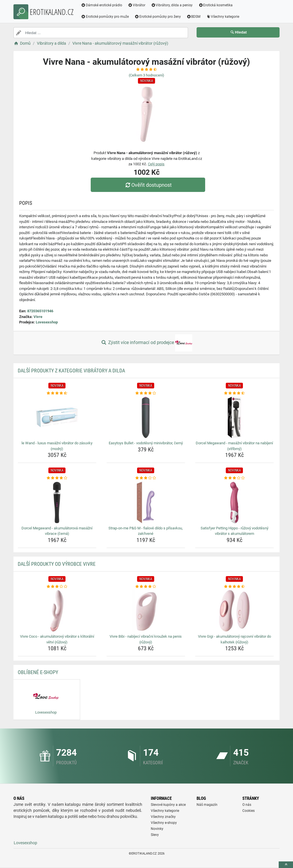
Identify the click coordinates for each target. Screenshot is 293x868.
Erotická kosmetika (215, 5)
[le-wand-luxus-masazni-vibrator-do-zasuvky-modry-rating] (57, 393)
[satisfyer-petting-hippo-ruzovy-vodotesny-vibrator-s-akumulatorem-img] (234, 502)
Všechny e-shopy (164, 823)
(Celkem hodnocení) (146, 75)
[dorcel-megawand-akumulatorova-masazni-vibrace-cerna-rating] (57, 478)
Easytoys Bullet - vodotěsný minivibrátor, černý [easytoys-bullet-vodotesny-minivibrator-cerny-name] (146, 443)
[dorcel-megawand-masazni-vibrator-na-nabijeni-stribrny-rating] (234, 393)
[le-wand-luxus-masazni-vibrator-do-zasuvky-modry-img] (57, 417)
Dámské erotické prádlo (102, 5)
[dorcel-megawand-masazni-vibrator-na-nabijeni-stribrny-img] (234, 417)
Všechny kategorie (223, 17)
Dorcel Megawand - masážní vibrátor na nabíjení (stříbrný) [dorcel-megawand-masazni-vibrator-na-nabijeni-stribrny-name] (234, 446)
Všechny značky (163, 817)
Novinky (157, 829)
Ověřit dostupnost (148, 185)
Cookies (249, 811)
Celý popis (156, 164)
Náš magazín (207, 805)
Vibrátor (137, 5)
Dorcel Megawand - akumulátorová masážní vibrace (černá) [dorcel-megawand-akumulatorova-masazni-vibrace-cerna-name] (57, 531)
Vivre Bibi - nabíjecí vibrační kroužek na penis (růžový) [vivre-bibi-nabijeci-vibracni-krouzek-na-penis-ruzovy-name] (146, 639)
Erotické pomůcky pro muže (105, 17)
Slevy (155, 835)
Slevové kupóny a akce (168, 805)
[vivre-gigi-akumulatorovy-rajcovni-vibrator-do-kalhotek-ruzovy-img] (234, 611)
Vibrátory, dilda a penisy (172, 5)
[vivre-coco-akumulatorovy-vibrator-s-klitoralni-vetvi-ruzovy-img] (57, 611)
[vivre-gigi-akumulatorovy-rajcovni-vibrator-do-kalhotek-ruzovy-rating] (234, 587)
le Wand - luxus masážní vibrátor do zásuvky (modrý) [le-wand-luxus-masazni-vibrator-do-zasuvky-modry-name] (57, 446)
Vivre (38, 317)
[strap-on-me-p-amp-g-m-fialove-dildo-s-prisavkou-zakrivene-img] (146, 502)
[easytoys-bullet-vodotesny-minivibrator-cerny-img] (146, 417)
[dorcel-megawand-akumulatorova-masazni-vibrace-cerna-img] (57, 502)
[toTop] (286, 865)
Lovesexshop (47, 322)
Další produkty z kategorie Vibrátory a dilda (71, 371)
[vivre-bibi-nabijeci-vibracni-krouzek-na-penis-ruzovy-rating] (146, 587)
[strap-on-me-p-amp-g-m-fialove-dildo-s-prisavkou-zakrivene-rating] (146, 478)
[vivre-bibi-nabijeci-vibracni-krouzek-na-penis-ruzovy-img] (146, 611)
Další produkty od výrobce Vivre (57, 564)
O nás (247, 805)
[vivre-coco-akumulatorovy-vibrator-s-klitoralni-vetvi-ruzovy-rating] (57, 587)
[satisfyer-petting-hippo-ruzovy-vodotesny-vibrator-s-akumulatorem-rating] (234, 478)
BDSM (194, 17)
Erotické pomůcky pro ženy (158, 17)
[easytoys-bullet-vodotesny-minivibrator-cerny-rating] (146, 393)
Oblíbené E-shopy (38, 672)
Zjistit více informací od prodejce (146, 343)
